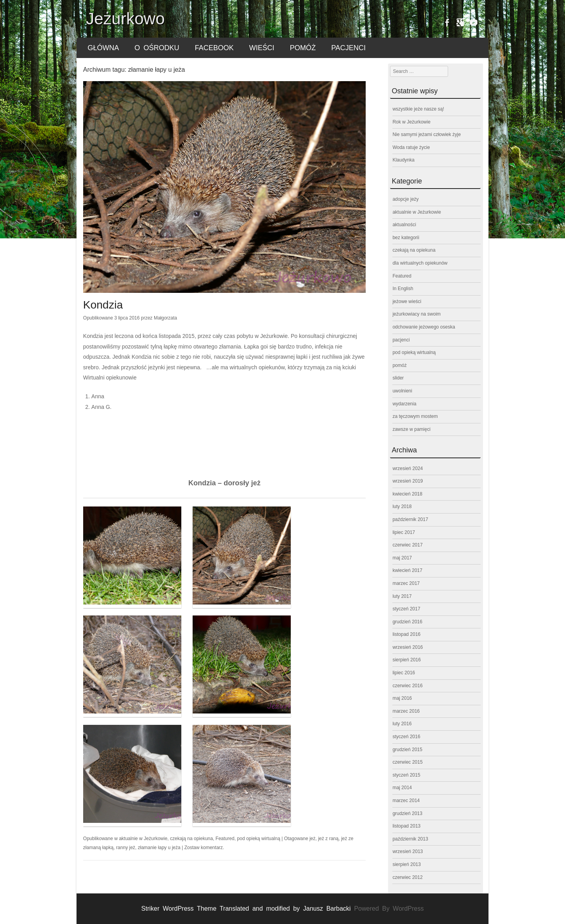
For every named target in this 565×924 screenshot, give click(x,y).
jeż (313, 839)
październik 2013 (410, 839)
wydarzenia (404, 404)
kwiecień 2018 (407, 494)
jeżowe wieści (407, 301)
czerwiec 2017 (407, 545)
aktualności (404, 225)
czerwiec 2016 (407, 686)
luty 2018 (402, 506)
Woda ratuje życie (411, 147)
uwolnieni (402, 391)
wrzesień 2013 (407, 851)
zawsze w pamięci (411, 429)
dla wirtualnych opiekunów (420, 263)
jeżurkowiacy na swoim (416, 314)
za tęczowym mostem (415, 416)
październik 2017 (410, 519)
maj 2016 (402, 698)
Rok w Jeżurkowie (411, 122)
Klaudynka (403, 160)
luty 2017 (402, 596)
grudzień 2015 (407, 750)
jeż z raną (328, 839)
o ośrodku (157, 48)
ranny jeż (126, 848)
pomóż (303, 48)
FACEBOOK (214, 48)
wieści (262, 48)
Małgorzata (165, 318)
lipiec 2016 (404, 673)
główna (103, 48)
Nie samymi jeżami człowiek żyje (426, 134)
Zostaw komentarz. (204, 848)
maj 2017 (402, 558)
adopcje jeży (406, 199)
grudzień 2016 (407, 622)
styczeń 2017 (406, 609)
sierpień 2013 (406, 864)
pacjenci (348, 48)
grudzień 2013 (407, 813)
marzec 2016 (406, 711)
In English (403, 289)
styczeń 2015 (406, 775)
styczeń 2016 (406, 737)
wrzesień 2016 (407, 647)
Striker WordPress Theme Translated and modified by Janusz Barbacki (248, 909)
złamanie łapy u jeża (159, 848)
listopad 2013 (406, 826)
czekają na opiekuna (191, 839)
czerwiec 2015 (407, 762)
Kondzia (103, 305)
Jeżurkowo (125, 19)
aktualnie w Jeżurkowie (143, 839)
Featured (225, 839)
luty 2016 (402, 724)
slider (398, 378)
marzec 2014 (406, 801)
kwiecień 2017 (407, 570)
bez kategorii (406, 238)
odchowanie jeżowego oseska (424, 327)
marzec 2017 (406, 583)
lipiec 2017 (404, 532)
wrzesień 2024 (407, 468)
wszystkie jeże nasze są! (418, 109)
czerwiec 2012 (407, 877)
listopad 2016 (406, 634)
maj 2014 (402, 788)
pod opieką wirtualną (259, 839)
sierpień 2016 (406, 660)
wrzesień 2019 (407, 481)
